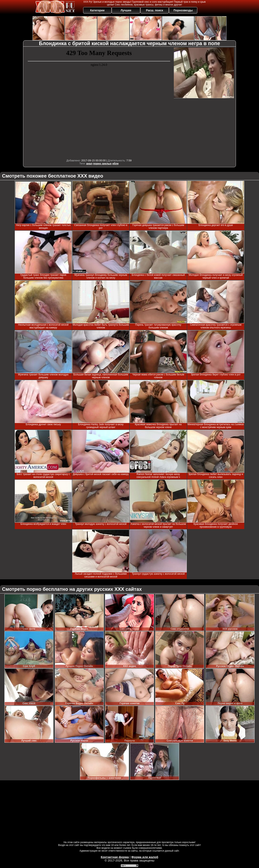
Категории (97, 10)
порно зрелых (102, 163)
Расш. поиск (154, 10)
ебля (115, 163)
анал (89, 163)
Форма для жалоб (145, 857)
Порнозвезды (183, 10)
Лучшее (126, 10)
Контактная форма (115, 857)
